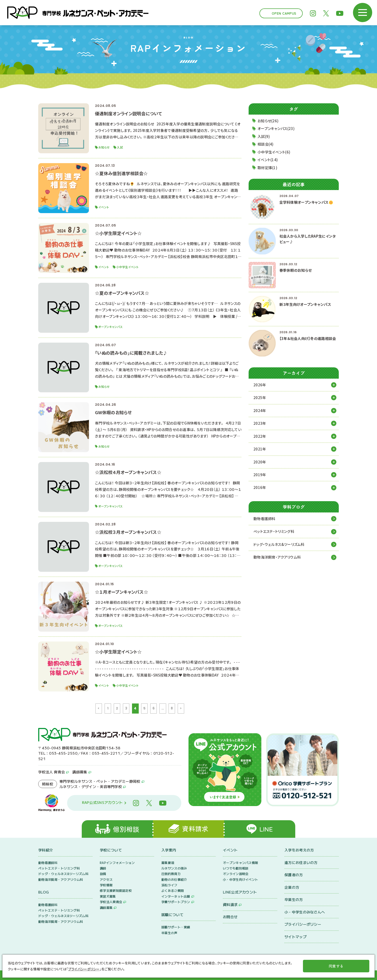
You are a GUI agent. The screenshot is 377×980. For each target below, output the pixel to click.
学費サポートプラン (176, 902)
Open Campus (284, 13)
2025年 (260, 398)
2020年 (260, 462)
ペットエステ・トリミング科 (274, 532)
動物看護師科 (264, 519)
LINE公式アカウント (240, 892)
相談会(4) (266, 144)
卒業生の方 (294, 900)
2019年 (260, 475)
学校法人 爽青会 (52, 772)
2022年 (260, 436)
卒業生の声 (169, 933)
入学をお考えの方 (299, 850)
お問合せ (230, 917)
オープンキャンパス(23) (276, 129)
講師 (103, 868)
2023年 (260, 423)
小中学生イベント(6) (274, 152)
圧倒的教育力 (171, 874)
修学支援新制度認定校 (116, 891)
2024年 (260, 410)
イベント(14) (268, 160)
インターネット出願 (176, 896)
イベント (230, 850)
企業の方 (292, 887)
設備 (103, 874)
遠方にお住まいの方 (301, 862)
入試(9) (264, 136)
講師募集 (80, 772)
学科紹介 (46, 850)
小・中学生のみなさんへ (305, 912)
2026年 (260, 385)
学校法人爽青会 (111, 902)
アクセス (106, 879)
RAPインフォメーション (117, 863)
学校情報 (106, 885)
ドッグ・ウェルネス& (279, 545)
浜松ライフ (169, 885)
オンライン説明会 (236, 874)
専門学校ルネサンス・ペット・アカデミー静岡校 (100, 781)
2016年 (260, 488)
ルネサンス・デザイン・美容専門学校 (91, 786)
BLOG (44, 892)
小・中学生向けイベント (240, 879)
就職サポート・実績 (176, 927)
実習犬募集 (108, 896)
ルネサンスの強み (174, 868)
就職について (172, 915)
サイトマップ (295, 937)
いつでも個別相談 (236, 868)
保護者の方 (294, 875)
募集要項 (168, 863)
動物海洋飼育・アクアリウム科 (277, 557)
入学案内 (169, 850)
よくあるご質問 (173, 891)
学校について (111, 850)
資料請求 (230, 904)
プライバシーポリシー (303, 924)
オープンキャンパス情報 (240, 863)
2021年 (260, 449)
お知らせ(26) (268, 121)
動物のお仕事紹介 (174, 879)
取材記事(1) (267, 168)
